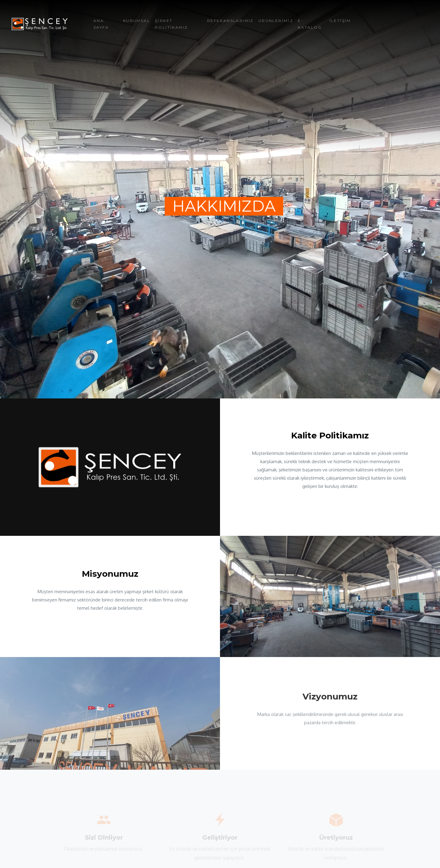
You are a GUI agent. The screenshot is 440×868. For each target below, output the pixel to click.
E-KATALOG (310, 24)
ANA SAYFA (101, 24)
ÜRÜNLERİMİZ (276, 21)
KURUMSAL (137, 21)
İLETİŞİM (340, 21)
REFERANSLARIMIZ (230, 21)
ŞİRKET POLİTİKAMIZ (171, 24)
